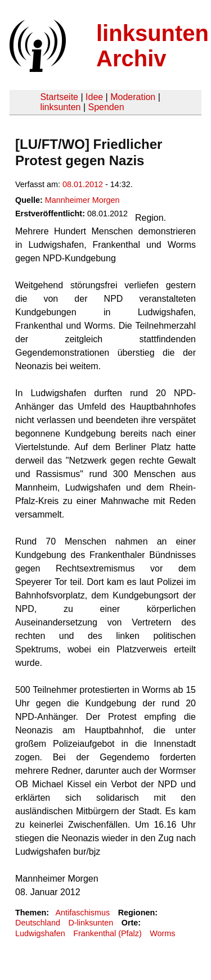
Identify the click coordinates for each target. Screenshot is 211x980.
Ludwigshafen (40, 933)
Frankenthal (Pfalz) (107, 933)
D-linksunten (91, 923)
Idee (94, 97)
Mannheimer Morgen (82, 200)
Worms (162, 933)
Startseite (59, 97)
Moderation (133, 97)
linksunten (60, 107)
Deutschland (38, 923)
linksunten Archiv (152, 46)
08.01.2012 (83, 184)
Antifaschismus (82, 913)
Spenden (106, 107)
